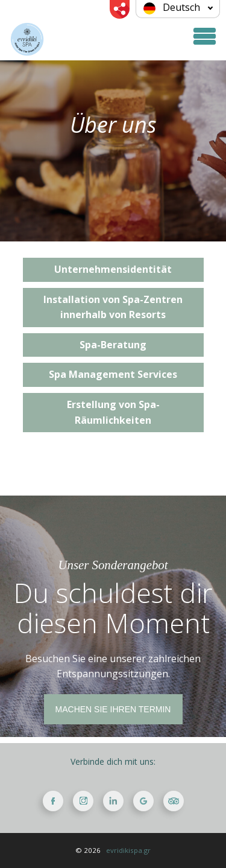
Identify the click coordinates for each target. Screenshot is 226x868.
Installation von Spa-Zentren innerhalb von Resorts (113, 307)
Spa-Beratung (113, 345)
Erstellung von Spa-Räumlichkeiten (113, 412)
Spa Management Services (113, 374)
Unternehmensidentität (113, 269)
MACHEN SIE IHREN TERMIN (113, 709)
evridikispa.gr (128, 850)
